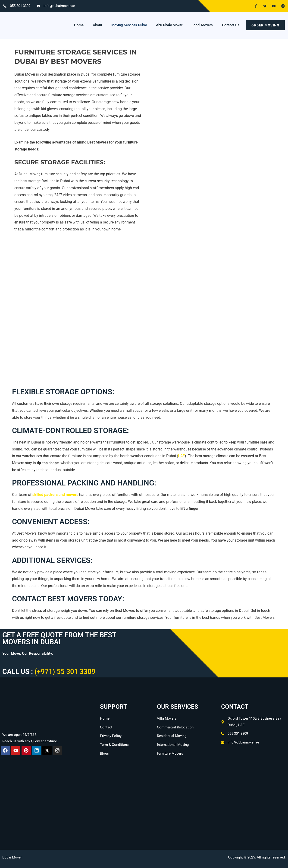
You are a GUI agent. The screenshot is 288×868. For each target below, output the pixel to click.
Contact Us (231, 25)
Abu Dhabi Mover (169, 25)
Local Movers (202, 25)
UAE (181, 456)
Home (79, 25)
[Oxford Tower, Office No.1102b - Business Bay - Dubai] (144, 813)
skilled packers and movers (55, 495)
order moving (265, 25)
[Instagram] (281, 6)
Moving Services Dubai (129, 25)
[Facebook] (254, 6)
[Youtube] (272, 6)
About (97, 25)
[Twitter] (263, 6)
